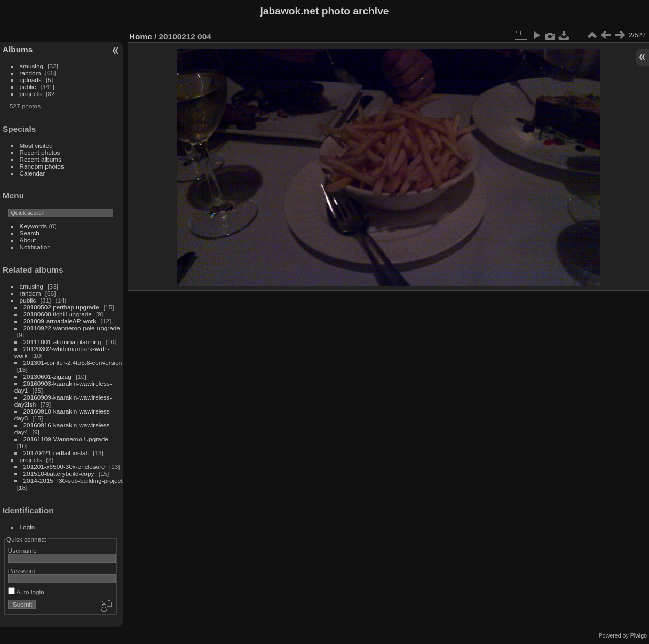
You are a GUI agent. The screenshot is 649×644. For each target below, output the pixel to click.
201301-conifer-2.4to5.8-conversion (73, 363)
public (28, 87)
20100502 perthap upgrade (61, 307)
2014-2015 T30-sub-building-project (73, 480)
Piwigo (639, 635)
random (30, 73)
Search (30, 233)
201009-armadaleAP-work (60, 321)
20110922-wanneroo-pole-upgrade (72, 328)
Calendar (33, 173)
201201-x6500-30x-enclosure (64, 467)
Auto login (26, 592)
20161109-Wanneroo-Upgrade (66, 439)
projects (31, 94)
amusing (31, 66)
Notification (35, 247)
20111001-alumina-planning (62, 342)
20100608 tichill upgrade (58, 314)
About (28, 240)
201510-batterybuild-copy (59, 474)
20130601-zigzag (48, 376)
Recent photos (40, 152)
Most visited (36, 145)
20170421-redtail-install (56, 453)
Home (141, 37)
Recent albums (41, 159)
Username (22, 550)
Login (27, 527)
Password (22, 571)
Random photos (42, 166)
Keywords (34, 226)
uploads (31, 80)
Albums (18, 49)
